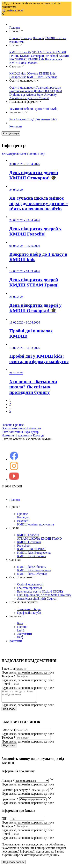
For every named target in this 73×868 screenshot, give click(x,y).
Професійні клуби (46, 109)
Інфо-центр (31, 432)
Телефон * (8, 676)
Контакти (16, 126)
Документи (42, 119)
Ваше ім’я (8, 668)
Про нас (15, 38)
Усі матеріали (11, 154)
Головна (15, 28)
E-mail (6, 684)
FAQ (54, 119)
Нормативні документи (17, 435)
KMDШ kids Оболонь (24, 63)
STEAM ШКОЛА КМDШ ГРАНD (39, 539)
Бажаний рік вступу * (16, 792)
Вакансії (38, 38)
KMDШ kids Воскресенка (45, 59)
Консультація (11, 133)
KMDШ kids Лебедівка (42, 77)
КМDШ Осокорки (32, 56)
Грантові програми (49, 88)
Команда (26, 38)
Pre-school (51, 56)
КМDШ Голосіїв (20, 52)
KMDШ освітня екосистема (35, 524)
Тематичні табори (21, 109)
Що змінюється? (12, 10)
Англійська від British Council (29, 98)
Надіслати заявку (14, 864)
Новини (22, 119)
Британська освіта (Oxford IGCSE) (32, 91)
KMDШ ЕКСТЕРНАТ (32, 549)
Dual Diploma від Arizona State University (36, 93)
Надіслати (9, 711)
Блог (12, 119)
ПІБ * (5, 821)
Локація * (8, 783)
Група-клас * (10, 801)
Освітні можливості (22, 88)
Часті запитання (12, 432)
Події (31, 119)
